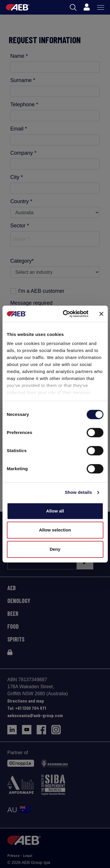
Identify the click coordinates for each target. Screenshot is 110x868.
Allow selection (55, 530)
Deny (55, 549)
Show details (78, 492)
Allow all (55, 511)
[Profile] (87, 7)
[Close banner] (101, 314)
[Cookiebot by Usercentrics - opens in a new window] (66, 314)
